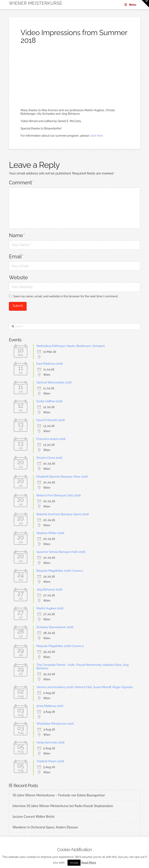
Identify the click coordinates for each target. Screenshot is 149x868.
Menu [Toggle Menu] (130, 5)
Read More (89, 863)
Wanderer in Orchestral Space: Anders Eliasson (45, 827)
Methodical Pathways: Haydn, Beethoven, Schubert (71, 346)
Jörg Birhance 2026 (49, 590)
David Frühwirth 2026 (51, 420)
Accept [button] (74, 863)
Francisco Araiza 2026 (51, 439)
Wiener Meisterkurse (36, 3)
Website (18, 277)
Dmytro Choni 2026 (49, 458)
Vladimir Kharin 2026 (50, 761)
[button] (145, 4)
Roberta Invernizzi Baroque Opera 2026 (63, 514)
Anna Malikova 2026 (50, 706)
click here (97, 136)
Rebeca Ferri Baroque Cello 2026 (59, 495)
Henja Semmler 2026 (51, 742)
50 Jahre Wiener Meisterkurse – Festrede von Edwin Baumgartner (59, 795)
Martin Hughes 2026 (50, 608)
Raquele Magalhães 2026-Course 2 (60, 646)
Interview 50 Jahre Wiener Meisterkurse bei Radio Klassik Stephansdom (63, 806)
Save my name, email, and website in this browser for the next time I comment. (66, 296)
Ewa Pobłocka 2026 (50, 364)
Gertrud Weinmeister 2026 (54, 382)
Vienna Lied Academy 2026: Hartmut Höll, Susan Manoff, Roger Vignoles (85, 687)
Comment (21, 183)
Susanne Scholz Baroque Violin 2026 (61, 552)
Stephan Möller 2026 (50, 533)
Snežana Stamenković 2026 (55, 627)
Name (17, 235)
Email (16, 257)
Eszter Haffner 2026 (49, 401)
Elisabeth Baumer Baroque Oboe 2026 (62, 477)
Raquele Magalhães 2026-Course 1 (60, 571)
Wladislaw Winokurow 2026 (55, 724)
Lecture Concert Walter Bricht (33, 817)
